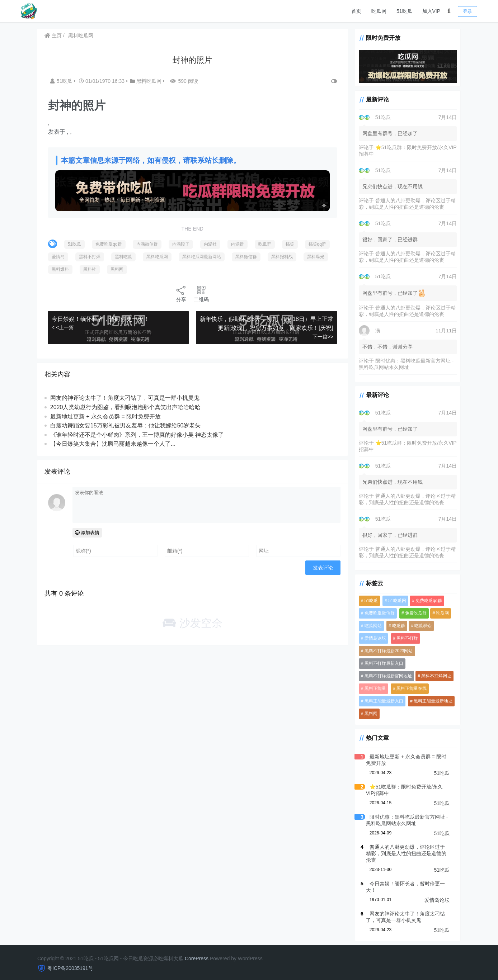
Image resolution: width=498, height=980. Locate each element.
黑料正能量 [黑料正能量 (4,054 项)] (373, 689)
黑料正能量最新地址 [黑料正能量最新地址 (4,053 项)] (431, 702)
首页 (356, 11)
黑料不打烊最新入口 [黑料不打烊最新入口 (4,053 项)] (381, 664)
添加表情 (88, 532)
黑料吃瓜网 (81, 35)
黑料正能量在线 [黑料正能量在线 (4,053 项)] (409, 689)
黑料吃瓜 (156, 256)
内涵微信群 (147, 244)
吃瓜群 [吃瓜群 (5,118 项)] (396, 626)
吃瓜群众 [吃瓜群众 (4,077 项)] (421, 626)
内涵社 (211, 244)
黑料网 (185, 269)
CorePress (197, 953)
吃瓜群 (265, 244)
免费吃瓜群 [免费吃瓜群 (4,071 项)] (414, 614)
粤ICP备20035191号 (70, 962)
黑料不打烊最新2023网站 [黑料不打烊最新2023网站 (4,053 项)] (386, 652)
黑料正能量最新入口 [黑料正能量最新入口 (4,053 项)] (381, 702)
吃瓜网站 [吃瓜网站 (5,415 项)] (371, 626)
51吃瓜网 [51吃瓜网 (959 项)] (395, 601)
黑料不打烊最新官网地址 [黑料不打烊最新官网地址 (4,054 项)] (386, 677)
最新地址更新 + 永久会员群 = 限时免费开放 (106, 416)
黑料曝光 (97, 269)
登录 (468, 11)
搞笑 (290, 244)
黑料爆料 (128, 269)
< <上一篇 (63, 327)
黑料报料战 (63, 269)
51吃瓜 (404, 11)
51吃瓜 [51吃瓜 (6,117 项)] (369, 601)
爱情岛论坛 (437, 894)
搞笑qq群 (61, 256)
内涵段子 (181, 244)
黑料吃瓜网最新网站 (234, 256)
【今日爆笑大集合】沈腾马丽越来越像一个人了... (113, 443)
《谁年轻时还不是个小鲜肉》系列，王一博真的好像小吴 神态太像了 (137, 434)
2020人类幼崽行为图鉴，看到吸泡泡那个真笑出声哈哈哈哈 (126, 407)
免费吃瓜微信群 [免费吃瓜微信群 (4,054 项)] (377, 614)
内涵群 (238, 244)
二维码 (200, 293)
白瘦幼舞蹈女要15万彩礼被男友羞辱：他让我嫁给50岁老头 (126, 425)
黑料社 (158, 269)
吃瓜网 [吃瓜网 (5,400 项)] (440, 614)
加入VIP (431, 11)
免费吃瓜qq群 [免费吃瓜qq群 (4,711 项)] (426, 601)
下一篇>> (320, 336)
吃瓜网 (379, 11)
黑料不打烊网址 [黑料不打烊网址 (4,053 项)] (434, 677)
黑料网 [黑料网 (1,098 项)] (368, 714)
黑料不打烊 (122, 256)
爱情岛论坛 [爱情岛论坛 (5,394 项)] (373, 639)
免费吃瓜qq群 (109, 244)
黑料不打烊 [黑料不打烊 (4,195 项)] (405, 639)
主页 (53, 35)
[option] (191, 127)
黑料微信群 (278, 256)
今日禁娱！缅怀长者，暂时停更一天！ (101, 319)
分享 (180, 293)
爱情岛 (90, 256)
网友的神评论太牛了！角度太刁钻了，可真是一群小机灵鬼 (125, 397)
